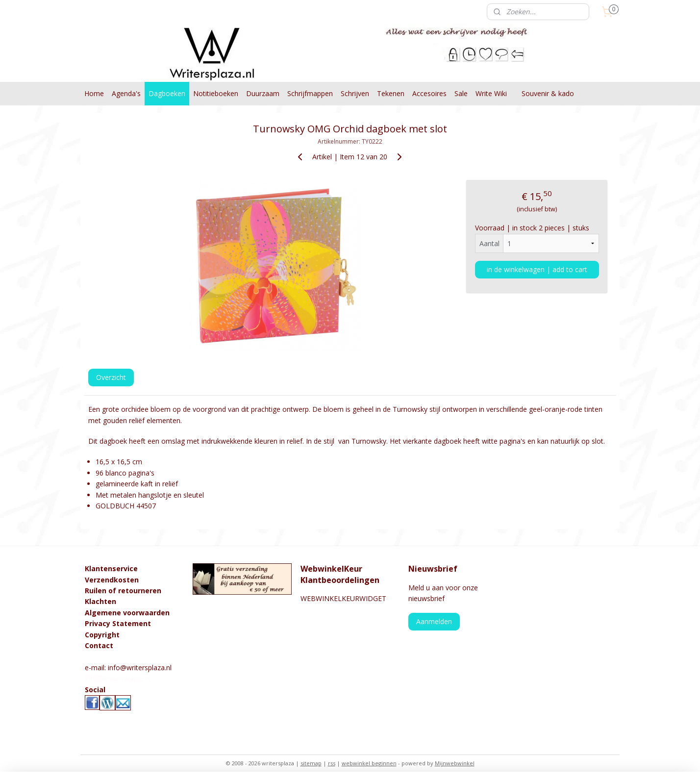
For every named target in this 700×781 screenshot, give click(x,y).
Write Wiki (491, 93)
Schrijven (355, 93)
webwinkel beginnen (369, 763)
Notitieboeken (216, 93)
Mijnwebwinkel (455, 763)
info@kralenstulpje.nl (118, 678)
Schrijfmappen (310, 93)
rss (332, 763)
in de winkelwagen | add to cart (537, 269)
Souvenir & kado (548, 93)
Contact (99, 645)
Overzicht (111, 377)
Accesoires (429, 93)
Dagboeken (167, 93)
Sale (461, 93)
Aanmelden (434, 621)
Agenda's (126, 93)
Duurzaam (263, 93)
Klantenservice (111, 568)
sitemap (311, 763)
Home (94, 93)
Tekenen (391, 93)
